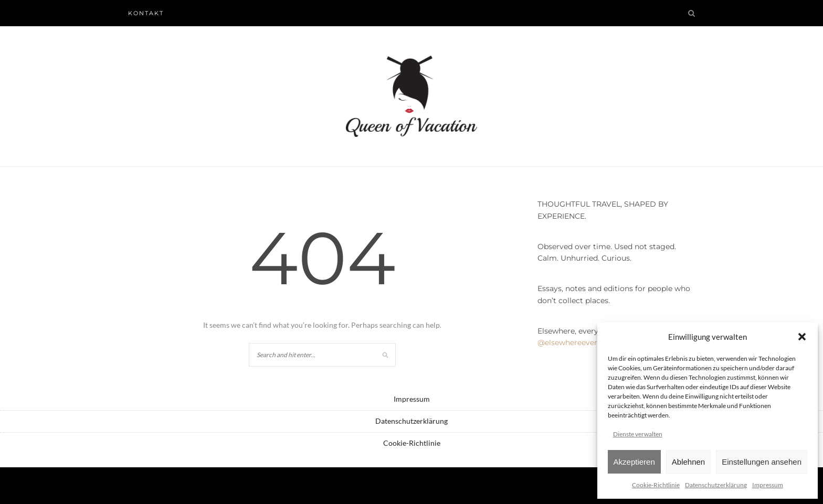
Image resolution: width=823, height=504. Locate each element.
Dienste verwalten (638, 434)
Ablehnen (688, 462)
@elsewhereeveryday (576, 342)
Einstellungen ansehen (762, 462)
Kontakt (146, 13)
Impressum (768, 485)
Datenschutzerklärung (716, 485)
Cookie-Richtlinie (656, 485)
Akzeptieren (634, 462)
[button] (802, 337)
